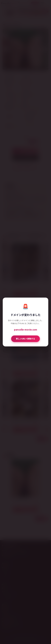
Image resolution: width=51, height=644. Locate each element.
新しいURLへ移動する (26, 339)
